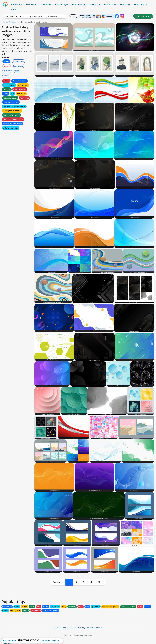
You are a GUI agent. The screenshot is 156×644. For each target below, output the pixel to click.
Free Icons (95, 4)
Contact (99, 628)
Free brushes (110, 4)
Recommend (18, 66)
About (90, 628)
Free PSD (15, 10)
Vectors (14, 22)
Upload (73, 16)
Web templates (79, 4)
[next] (101, 582)
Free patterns (141, 4)
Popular (17, 71)
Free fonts (46, 4)
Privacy (82, 628)
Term (74, 628)
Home (5, 22)
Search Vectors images (15, 16)
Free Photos (32, 4)
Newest (7, 66)
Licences (65, 628)
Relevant (7, 71)
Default (6, 61)
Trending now (19, 61)
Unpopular (8, 76)
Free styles (125, 4)
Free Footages (62, 4)
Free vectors (17, 4)
